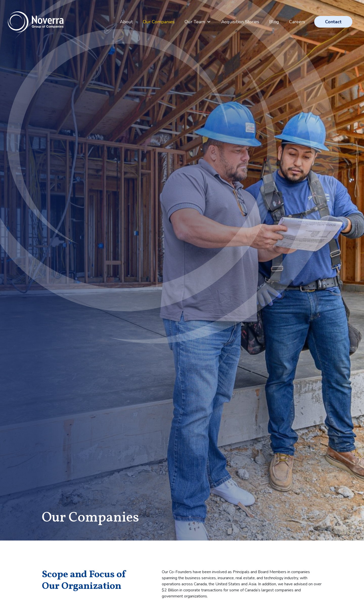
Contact (333, 22)
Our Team (198, 22)
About (126, 22)
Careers (297, 22)
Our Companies (159, 22)
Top (346, 555)
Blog (274, 22)
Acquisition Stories (240, 22)
